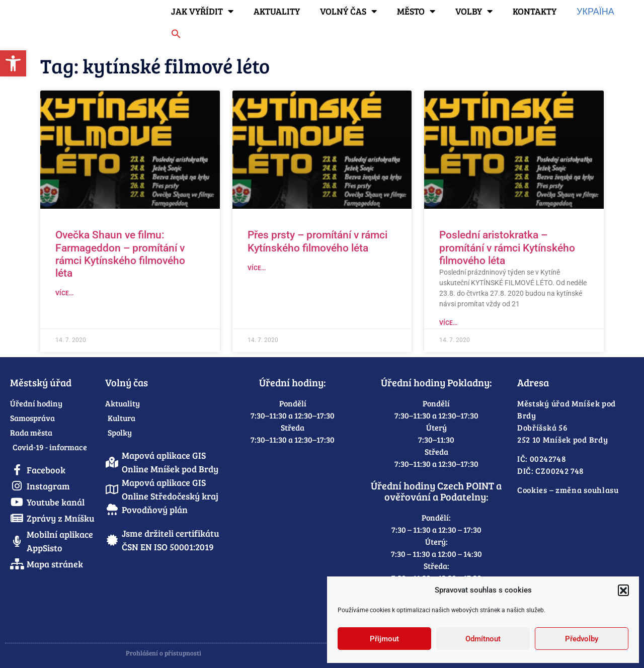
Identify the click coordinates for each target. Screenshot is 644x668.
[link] (13, 63)
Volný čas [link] (348, 11)
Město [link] (416, 11)
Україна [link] (595, 11)
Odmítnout (483, 639)
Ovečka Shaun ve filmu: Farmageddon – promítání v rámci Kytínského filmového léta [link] (120, 254)
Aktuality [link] (277, 11)
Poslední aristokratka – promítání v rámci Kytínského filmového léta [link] (507, 247)
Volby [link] (474, 11)
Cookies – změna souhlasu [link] (568, 490)
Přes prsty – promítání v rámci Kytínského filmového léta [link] (317, 241)
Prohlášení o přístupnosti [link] (164, 653)
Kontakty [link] (535, 11)
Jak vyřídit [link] (202, 11)
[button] (623, 590)
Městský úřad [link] (41, 382)
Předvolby (582, 639)
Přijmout (384, 639)
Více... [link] (64, 293)
